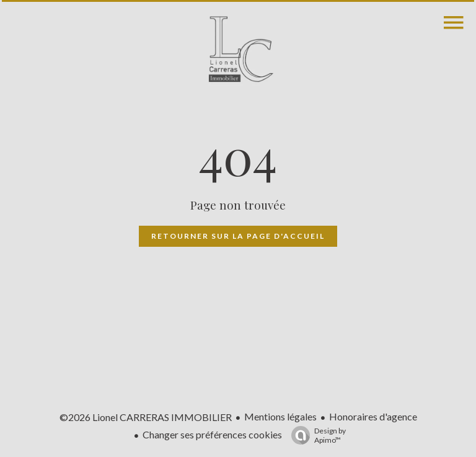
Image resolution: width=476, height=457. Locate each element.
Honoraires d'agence (373, 416)
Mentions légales (280, 416)
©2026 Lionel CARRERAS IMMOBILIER (146, 417)
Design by (315, 435)
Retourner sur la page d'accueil (238, 236)
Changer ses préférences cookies (212, 434)
